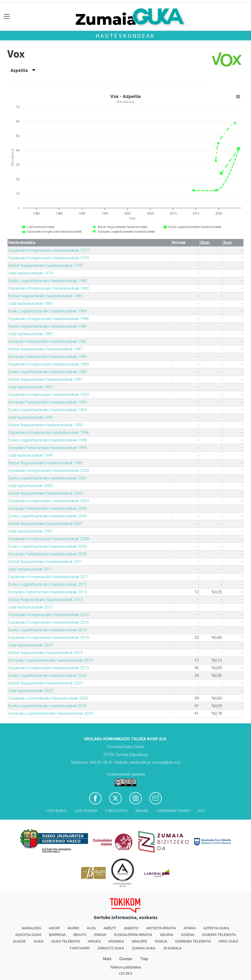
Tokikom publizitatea (125, 967)
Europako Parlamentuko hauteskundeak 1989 (48, 357)
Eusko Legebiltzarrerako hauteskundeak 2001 (48, 478)
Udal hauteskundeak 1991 (31, 387)
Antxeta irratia (161, 928)
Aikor (54, 928)
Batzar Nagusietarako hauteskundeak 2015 (45, 600)
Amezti (110, 928)
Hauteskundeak (125, 36)
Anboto (131, 928)
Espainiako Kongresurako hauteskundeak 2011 (49, 577)
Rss (201, 811)
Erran (100, 935)
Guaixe (19, 941)
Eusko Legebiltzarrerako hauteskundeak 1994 (48, 410)
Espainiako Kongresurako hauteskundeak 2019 (49, 638)
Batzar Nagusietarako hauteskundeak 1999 (45, 463)
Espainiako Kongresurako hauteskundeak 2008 (49, 539)
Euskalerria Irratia (133, 935)
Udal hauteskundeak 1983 (31, 304)
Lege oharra (86, 811)
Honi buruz (57, 811)
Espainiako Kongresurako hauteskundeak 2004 (49, 501)
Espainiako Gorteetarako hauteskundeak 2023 (48, 698)
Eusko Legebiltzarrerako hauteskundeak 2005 (48, 516)
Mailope (139, 941)
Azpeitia (23, 70)
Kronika (116, 941)
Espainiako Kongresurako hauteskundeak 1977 (49, 250)
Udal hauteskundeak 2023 (31, 691)
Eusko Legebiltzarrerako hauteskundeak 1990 (48, 372)
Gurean (126, 959)
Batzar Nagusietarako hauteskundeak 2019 (45, 653)
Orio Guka (228, 941)
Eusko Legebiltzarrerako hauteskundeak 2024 (48, 706)
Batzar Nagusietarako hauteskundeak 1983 (45, 296)
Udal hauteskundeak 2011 (31, 569)
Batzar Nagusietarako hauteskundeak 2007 (45, 524)
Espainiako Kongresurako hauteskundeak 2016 (49, 622)
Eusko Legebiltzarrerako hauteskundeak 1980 (48, 281)
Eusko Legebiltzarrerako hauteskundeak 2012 (48, 584)
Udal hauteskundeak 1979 (31, 273)
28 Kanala (172, 948)
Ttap (144, 959)
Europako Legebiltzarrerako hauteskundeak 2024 (51, 713)
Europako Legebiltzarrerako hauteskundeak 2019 (51, 660)
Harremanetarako (173, 811)
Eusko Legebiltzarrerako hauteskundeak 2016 (48, 630)
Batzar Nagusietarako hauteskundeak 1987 (45, 349)
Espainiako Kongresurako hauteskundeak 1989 (49, 364)
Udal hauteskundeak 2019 (31, 645)
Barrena (58, 935)
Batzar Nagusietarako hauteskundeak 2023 (45, 683)
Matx (107, 959)
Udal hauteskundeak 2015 (31, 607)
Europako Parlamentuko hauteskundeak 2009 (48, 554)
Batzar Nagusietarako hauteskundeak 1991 (45, 379)
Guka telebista (66, 941)
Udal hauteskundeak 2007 (31, 531)
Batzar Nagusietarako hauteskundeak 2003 (45, 493)
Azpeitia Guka (216, 928)
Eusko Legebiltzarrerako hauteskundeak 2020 (48, 675)
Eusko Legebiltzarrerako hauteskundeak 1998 (48, 440)
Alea (91, 928)
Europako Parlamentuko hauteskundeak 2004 (48, 508)
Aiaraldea (31, 928)
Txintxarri (80, 948)
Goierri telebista (219, 935)
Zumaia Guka (144, 948)
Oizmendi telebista (193, 941)
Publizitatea (116, 811)
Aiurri (73, 928)
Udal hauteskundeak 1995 (31, 417)
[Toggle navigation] (7, 17)
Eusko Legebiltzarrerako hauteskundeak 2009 (48, 546)
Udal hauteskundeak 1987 (31, 334)
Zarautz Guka (111, 948)
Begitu (80, 935)
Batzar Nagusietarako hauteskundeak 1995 (45, 425)
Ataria (190, 928)
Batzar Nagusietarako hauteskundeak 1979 (45, 266)
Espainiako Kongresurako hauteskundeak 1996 (49, 433)
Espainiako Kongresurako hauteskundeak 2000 (49, 471)
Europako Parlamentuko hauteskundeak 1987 (48, 341)
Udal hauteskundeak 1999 (31, 455)
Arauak (142, 811)
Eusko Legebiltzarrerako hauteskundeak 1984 (48, 311)
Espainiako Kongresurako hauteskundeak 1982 (49, 288)
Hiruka (94, 941)
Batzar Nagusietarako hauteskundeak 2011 (45, 562)
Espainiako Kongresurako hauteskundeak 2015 (49, 615)
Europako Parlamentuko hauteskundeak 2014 (48, 592)
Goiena (188, 935)
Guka (38, 941)
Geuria (167, 935)
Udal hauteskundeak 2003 (31, 486)
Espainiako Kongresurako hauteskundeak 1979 (49, 258)
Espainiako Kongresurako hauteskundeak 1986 (49, 319)
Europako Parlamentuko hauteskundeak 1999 (48, 448)
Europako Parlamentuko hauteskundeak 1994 (48, 402)
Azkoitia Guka (28, 935)
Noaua (161, 941)
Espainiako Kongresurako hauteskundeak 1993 (49, 395)
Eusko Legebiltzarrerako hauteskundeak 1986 (48, 326)
